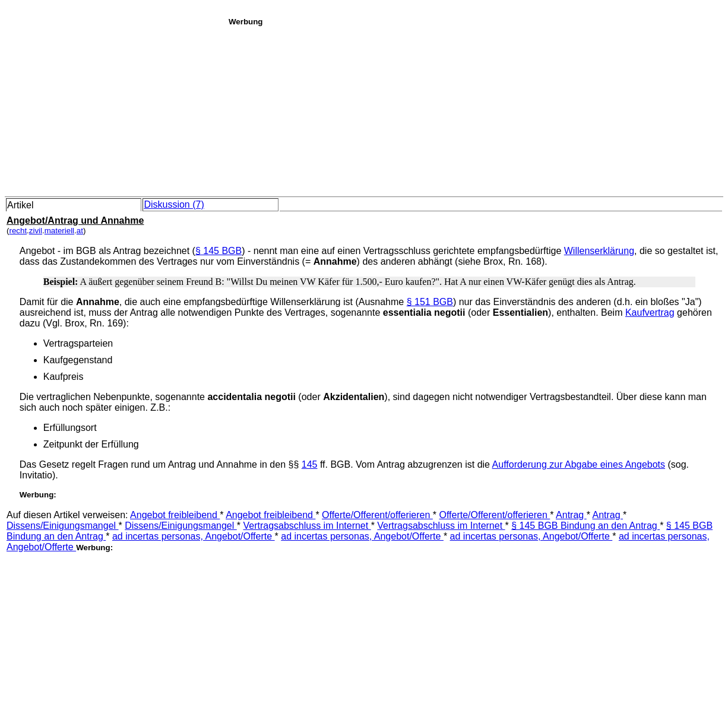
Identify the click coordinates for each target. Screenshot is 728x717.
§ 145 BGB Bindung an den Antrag (585, 526)
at (80, 231)
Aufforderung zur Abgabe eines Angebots (579, 464)
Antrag (571, 515)
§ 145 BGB (219, 251)
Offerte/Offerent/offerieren (377, 515)
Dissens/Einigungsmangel (63, 526)
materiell (59, 231)
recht (18, 231)
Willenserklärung (599, 251)
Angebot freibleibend (175, 515)
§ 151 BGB (430, 302)
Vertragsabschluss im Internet (307, 526)
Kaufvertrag (650, 313)
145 (310, 464)
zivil (36, 231)
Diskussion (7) (174, 204)
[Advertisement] (475, 109)
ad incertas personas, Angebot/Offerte (194, 536)
